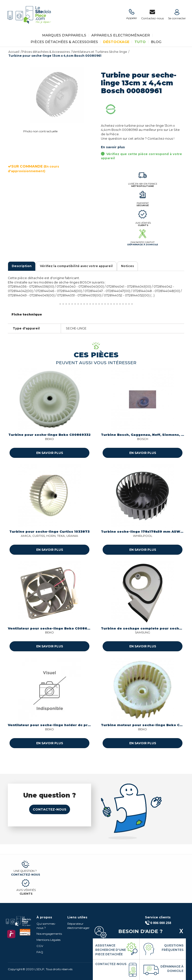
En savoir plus (113, 147)
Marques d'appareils (64, 35)
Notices (127, 266)
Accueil (14, 52)
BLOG (156, 42)
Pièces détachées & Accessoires (64, 42)
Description (22, 266)
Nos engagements (49, 934)
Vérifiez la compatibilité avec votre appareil (76, 266)
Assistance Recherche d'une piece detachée (111, 950)
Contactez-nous (50, 809)
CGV (40, 946)
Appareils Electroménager (121, 35)
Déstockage (116, 42)
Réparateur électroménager (78, 926)
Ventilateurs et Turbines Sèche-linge (100, 52)
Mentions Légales (48, 940)
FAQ (40, 952)
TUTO (140, 42)
